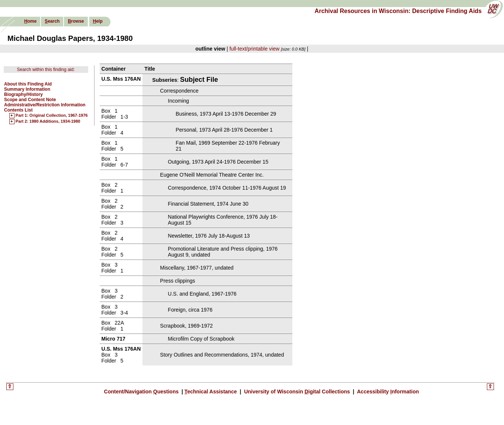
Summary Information (27, 89)
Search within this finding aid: (46, 70)
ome (30, 21)
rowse (76, 21)
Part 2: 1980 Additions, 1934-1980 (48, 122)
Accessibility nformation (387, 392)
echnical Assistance (211, 392)
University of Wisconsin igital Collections (297, 392)
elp (98, 21)
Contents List (18, 110)
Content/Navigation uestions (142, 392)
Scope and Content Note (30, 100)
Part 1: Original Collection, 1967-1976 (52, 116)
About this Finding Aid (28, 84)
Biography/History (23, 94)
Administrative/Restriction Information (45, 105)
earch (52, 21)
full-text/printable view (255, 49)
